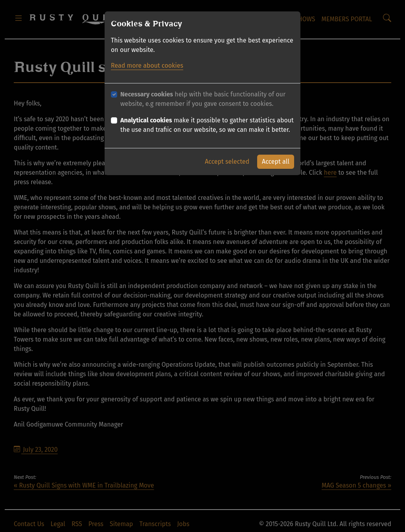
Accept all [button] (276, 162)
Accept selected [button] (227, 162)
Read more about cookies (147, 66)
